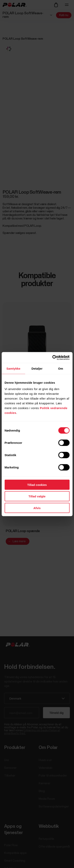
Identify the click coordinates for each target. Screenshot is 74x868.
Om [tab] (61, 369)
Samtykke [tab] (13, 369)
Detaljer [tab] (37, 369)
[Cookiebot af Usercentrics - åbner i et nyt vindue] (53, 358)
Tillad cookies (37, 485)
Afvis (37, 508)
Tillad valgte (37, 496)
